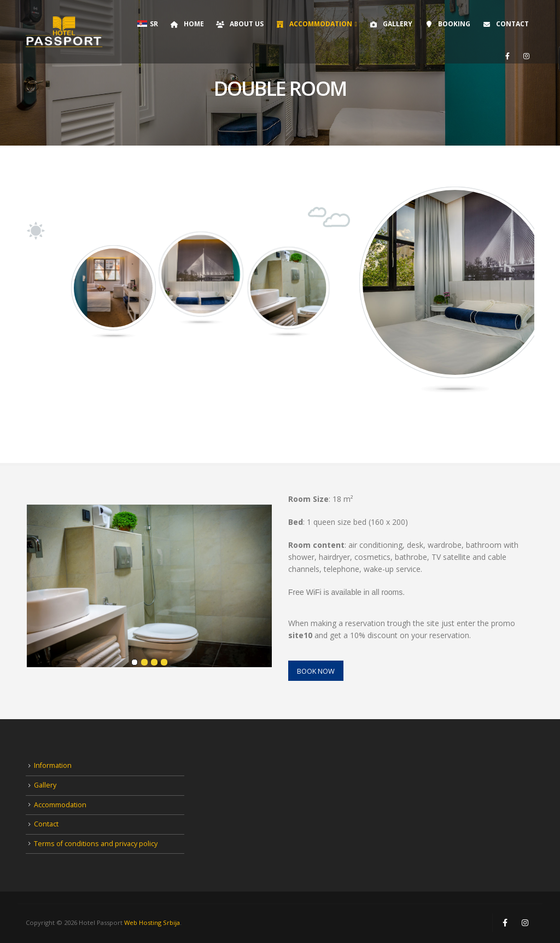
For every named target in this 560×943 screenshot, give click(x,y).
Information (53, 765)
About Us (240, 24)
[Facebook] (507, 56)
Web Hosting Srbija (152, 922)
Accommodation (314, 24)
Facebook (505, 923)
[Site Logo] (64, 32)
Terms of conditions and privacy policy (96, 844)
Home (187, 24)
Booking (447, 24)
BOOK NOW (316, 671)
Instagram (525, 923)
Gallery (390, 24)
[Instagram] (526, 56)
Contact (505, 24)
